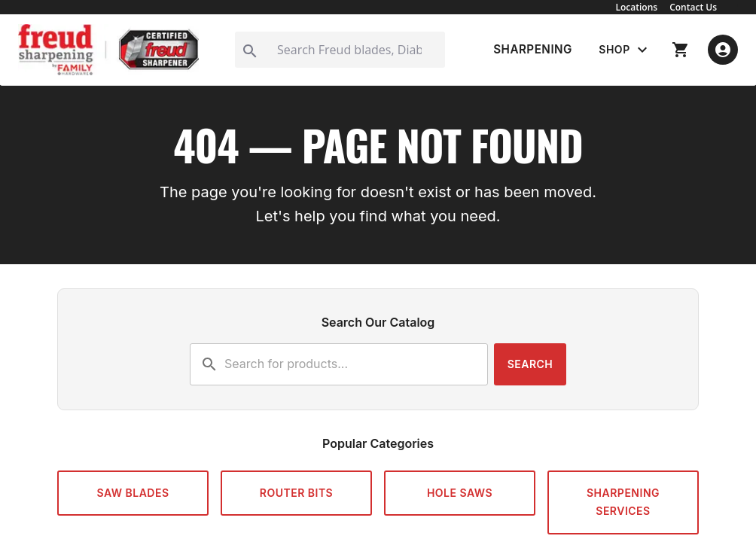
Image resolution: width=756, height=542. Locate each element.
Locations (637, 7)
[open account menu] (723, 50)
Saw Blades (133, 493)
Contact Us (693, 7)
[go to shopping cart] (681, 50)
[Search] (340, 50)
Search (530, 364)
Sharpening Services (623, 502)
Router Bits (296, 493)
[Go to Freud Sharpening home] (108, 50)
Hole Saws (460, 493)
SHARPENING (533, 49)
